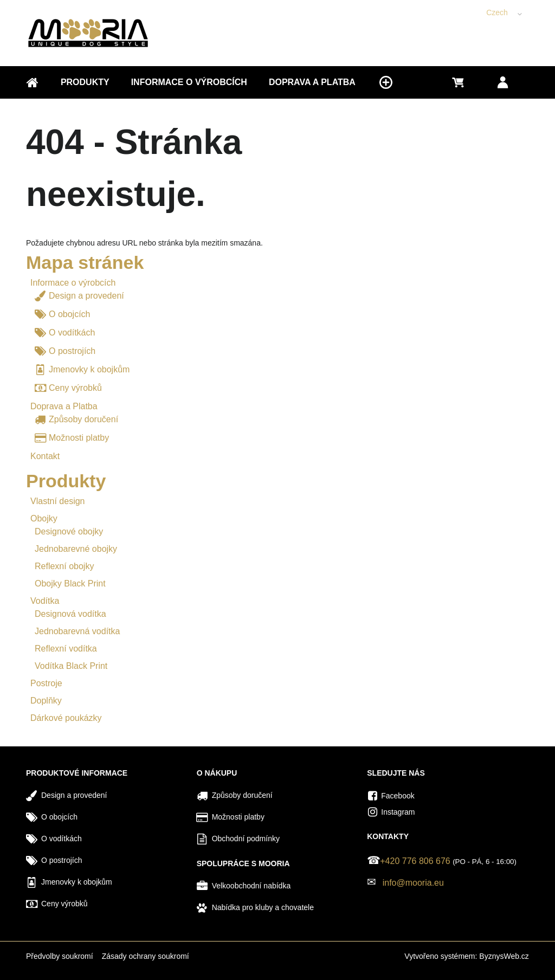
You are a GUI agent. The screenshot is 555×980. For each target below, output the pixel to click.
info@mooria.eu (413, 883)
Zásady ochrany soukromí (146, 956)
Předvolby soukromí (60, 956)
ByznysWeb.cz (504, 956)
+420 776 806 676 (415, 861)
